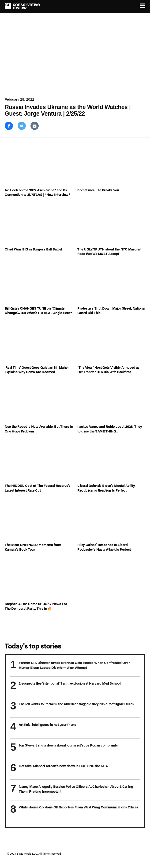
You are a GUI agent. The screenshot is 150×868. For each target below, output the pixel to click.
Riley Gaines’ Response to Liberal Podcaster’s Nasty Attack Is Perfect (104, 547)
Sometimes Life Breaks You (98, 190)
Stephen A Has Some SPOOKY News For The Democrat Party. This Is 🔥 (36, 606)
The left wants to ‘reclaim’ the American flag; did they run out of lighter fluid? (77, 704)
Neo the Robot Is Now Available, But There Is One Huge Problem (39, 429)
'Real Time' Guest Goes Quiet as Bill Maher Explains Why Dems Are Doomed (37, 370)
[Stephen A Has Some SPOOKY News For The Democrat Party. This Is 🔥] (39, 580)
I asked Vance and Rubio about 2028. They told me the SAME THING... (110, 429)
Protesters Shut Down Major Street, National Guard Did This (111, 310)
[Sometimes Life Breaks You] (111, 166)
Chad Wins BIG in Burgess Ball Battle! (33, 249)
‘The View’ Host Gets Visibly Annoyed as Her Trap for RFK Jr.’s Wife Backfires (108, 370)
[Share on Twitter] (22, 126)
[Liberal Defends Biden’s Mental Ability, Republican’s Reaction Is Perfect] (111, 462)
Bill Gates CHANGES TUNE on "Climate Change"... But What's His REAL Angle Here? (38, 310)
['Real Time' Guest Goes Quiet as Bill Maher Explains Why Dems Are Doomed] (39, 343)
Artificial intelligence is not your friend (47, 724)
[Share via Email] (35, 126)
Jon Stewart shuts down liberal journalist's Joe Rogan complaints (68, 745)
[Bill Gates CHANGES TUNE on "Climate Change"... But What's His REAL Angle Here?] (39, 284)
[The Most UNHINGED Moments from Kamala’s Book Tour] (39, 521)
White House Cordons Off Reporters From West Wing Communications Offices (79, 807)
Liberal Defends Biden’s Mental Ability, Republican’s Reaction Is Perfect (106, 488)
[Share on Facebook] (9, 126)
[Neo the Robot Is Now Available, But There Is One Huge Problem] (39, 403)
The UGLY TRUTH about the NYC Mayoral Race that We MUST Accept (109, 251)
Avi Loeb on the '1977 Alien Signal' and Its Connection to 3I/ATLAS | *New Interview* (37, 192)
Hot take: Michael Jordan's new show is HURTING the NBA (63, 766)
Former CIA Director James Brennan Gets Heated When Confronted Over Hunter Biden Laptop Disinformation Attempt (74, 665)
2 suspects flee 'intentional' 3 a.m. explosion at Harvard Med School (70, 683)
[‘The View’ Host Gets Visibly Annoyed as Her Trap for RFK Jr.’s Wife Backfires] (111, 343)
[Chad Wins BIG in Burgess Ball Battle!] (39, 225)
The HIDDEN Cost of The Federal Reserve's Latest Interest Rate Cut (37, 488)
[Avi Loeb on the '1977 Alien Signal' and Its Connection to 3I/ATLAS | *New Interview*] (39, 166)
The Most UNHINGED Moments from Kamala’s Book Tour (33, 547)
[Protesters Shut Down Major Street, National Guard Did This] (111, 284)
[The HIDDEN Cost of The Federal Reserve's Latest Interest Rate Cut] (39, 462)
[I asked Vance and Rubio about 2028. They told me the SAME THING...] (111, 403)
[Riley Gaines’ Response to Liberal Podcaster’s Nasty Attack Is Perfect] (111, 521)
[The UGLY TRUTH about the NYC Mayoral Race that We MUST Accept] (111, 225)
